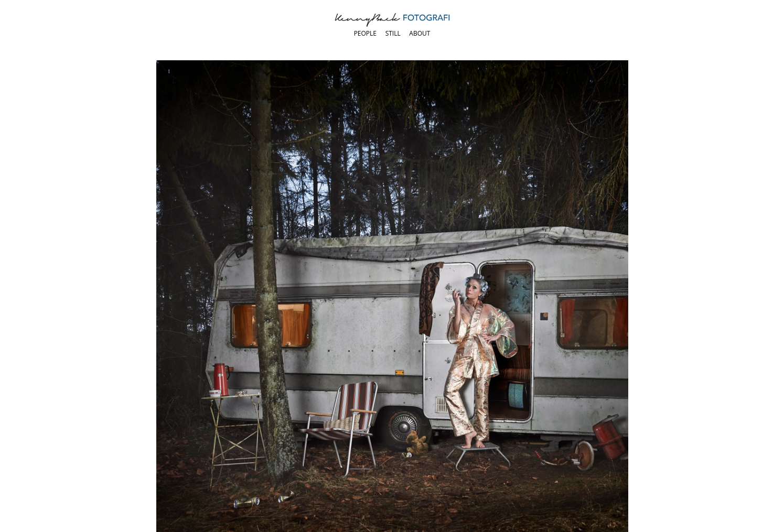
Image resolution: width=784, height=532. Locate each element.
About (420, 33)
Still (393, 33)
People (365, 33)
